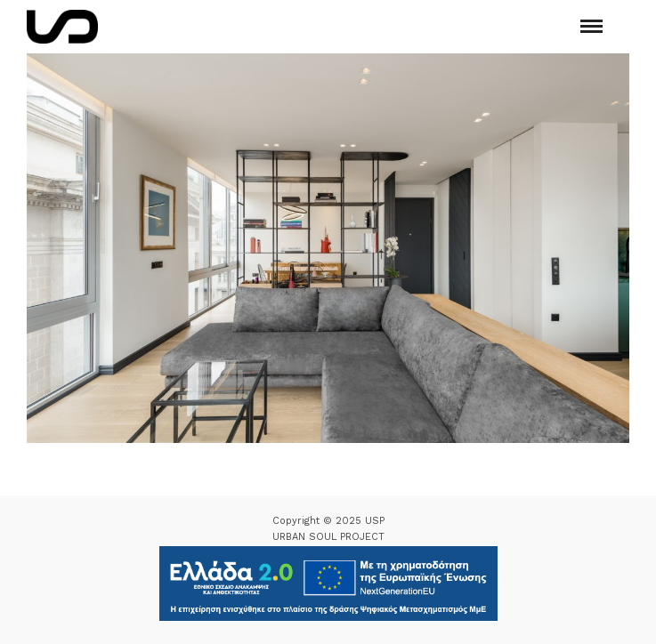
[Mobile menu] (591, 26)
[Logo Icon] (62, 27)
